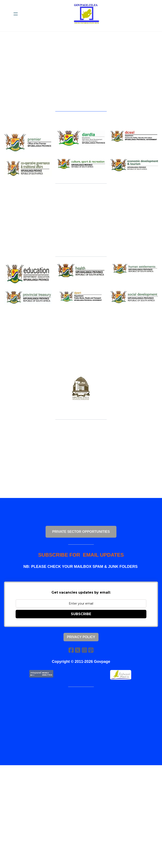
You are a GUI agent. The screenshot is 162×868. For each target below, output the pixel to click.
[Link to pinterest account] (91, 654)
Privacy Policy (81, 641)
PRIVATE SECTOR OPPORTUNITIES (81, 535)
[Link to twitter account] (78, 654)
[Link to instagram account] (84, 654)
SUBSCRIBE (81, 618)
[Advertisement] (83, 73)
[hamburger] (16, 14)
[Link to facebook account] (71, 654)
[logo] (86, 14)
